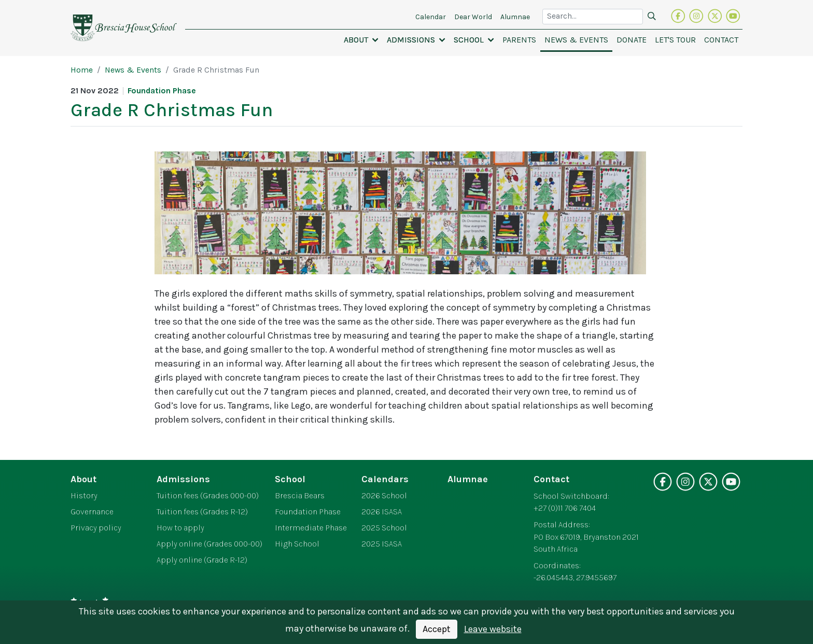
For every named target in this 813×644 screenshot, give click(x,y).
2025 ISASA (382, 544)
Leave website (493, 629)
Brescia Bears (300, 496)
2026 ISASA (382, 512)
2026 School (384, 496)
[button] (361, 40)
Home (82, 70)
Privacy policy (96, 528)
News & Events (133, 70)
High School (297, 544)
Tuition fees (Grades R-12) (202, 512)
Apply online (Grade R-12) (202, 560)
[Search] (652, 17)
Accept (437, 629)
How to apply (180, 528)
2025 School (384, 528)
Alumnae (468, 479)
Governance (92, 512)
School (290, 479)
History (84, 496)
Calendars (385, 479)
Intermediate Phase (311, 528)
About (83, 479)
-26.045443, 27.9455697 (575, 578)
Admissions (183, 479)
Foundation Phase (308, 512)
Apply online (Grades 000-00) (209, 544)
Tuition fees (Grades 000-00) (208, 496)
